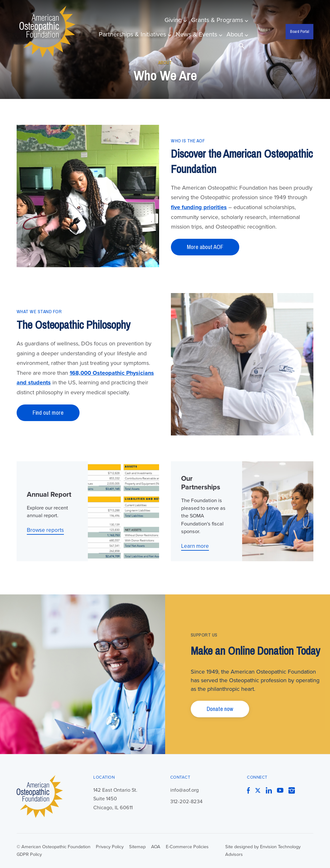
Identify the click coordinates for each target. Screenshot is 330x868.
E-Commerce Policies (187, 847)
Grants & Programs (219, 20)
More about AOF (205, 247)
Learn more (195, 546)
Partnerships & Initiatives (134, 34)
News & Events (198, 34)
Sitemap (137, 847)
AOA (156, 847)
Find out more (48, 413)
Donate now (220, 709)
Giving (175, 20)
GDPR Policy (29, 854)
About (236, 34)
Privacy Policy (110, 847)
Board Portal (300, 31)
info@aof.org (184, 790)
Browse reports (45, 530)
